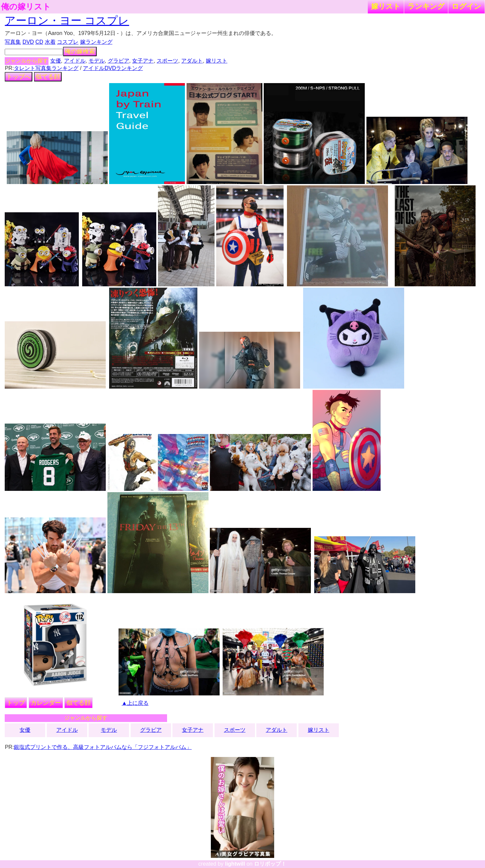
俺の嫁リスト (26, 7)
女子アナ (143, 61)
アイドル (75, 61)
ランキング (426, 6)
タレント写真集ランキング (46, 68)
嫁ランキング (96, 42)
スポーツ (167, 61)
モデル (97, 61)
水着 (50, 42)
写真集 (13, 42)
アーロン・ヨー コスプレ (67, 21)
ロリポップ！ (270, 864)
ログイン (466, 6)
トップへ (19, 77)
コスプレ (68, 42)
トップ (16, 703)
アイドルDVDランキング (113, 68)
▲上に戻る (135, 703)
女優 (56, 61)
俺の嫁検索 (80, 51)
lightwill (235, 864)
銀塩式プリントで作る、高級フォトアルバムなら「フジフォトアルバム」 (103, 747)
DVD (28, 42)
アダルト (192, 61)
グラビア (119, 61)
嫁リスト (386, 6)
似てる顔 (48, 77)
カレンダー (46, 703)
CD (39, 42)
